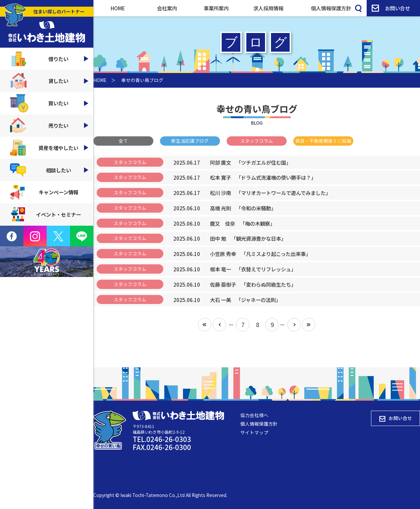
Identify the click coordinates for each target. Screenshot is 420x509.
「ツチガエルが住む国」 (250, 162)
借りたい (49, 59)
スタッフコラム (257, 141)
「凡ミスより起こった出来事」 (260, 254)
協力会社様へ (254, 415)
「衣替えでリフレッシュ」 (253, 269)
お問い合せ (391, 8)
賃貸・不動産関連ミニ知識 (323, 141)
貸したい (49, 81)
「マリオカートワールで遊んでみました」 (270, 193)
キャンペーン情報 (44, 192)
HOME (118, 8)
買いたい (49, 103)
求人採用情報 (268, 8)
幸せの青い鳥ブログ (142, 80)
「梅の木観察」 (242, 223)
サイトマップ (254, 432)
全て (123, 141)
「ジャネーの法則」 (245, 300)
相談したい (49, 170)
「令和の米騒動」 (243, 208)
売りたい (49, 125)
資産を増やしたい (49, 148)
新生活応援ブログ (190, 141)
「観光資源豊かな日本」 (248, 238)
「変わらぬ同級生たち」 (253, 284)
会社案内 (167, 8)
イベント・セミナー (45, 214)
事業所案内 (216, 8)
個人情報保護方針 (331, 8)
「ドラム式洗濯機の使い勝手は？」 (263, 177)
